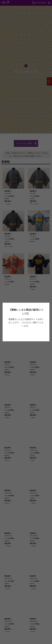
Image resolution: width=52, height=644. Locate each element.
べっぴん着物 (25, 333)
